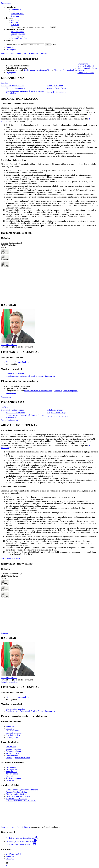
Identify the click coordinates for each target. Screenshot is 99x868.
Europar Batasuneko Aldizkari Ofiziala (21, 801)
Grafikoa (4, 83)
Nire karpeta (11, 49)
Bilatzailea (15, 22)
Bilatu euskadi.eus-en (19, 27)
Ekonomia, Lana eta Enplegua (66, 70)
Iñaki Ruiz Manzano (55, 86)
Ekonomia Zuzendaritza (15, 88)
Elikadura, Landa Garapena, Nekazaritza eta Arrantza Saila (24, 53)
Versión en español (13, 854)
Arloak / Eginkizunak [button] (86, 66)
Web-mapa (15, 25)
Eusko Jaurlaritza (18, 14)
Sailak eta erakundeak (14, 751)
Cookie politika (17, 36)
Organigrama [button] (83, 64)
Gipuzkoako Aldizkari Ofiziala (18, 796)
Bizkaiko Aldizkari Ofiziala (17, 794)
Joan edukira (6, 3)
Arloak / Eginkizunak (9, 420)
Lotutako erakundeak (9, 682)
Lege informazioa (13, 735)
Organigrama (11, 72)
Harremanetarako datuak (11, 558)
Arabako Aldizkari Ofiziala (16, 792)
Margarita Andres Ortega (56, 88)
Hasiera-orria (16, 9)
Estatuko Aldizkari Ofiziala (17, 799)
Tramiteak (15, 16)
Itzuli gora (10, 859)
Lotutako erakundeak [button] (86, 73)
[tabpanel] (49, 85)
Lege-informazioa (18, 34)
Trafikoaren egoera (13, 778)
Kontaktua (15, 20)
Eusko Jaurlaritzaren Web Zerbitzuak (15, 827)
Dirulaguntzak (11, 769)
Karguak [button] (81, 70)
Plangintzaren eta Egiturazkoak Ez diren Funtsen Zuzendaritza (30, 376)
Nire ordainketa (12, 774)
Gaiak (13, 12)
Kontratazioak (11, 772)
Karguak (4, 633)
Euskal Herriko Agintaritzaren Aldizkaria (22, 790)
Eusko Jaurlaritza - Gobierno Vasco (38, 70)
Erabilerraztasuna (18, 32)
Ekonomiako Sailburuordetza (13, 86)
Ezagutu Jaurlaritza (13, 749)
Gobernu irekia (12, 756)
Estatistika (10, 780)
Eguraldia (10, 776)
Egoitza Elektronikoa (19, 38)
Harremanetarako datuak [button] (87, 68)
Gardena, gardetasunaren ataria (18, 758)
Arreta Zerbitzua (12, 753)
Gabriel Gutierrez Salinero (57, 92)
